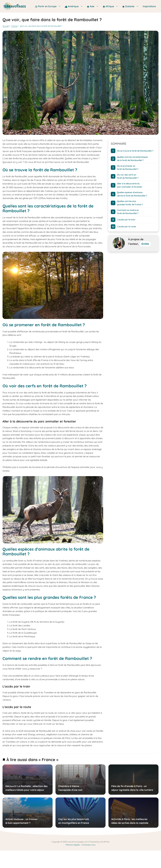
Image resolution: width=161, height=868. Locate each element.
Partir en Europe (49, 6)
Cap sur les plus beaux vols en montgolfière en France (74, 821)
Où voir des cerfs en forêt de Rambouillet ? (128, 176)
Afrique (111, 6)
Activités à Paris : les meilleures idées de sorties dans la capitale (130, 821)
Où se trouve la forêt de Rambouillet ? (135, 151)
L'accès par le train (126, 220)
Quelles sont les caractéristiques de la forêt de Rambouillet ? (132, 159)
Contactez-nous (89, 845)
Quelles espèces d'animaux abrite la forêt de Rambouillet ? (132, 194)
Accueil (6, 26)
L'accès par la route (126, 226)
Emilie (145, 244)
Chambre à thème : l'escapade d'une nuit (70, 788)
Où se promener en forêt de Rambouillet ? (128, 168)
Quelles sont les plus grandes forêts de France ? (130, 203)
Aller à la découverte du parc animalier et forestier (130, 185)
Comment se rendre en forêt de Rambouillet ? (128, 212)
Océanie (131, 6)
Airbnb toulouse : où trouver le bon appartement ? (22, 821)
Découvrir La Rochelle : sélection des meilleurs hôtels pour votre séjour (26, 788)
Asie (94, 6)
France (14, 26)
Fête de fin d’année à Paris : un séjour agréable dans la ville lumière (132, 788)
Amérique (75, 6)
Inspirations (149, 6)
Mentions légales (73, 845)
